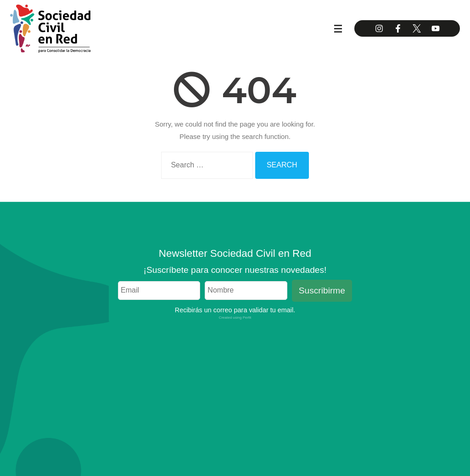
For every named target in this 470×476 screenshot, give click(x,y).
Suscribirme (322, 291)
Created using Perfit (235, 318)
